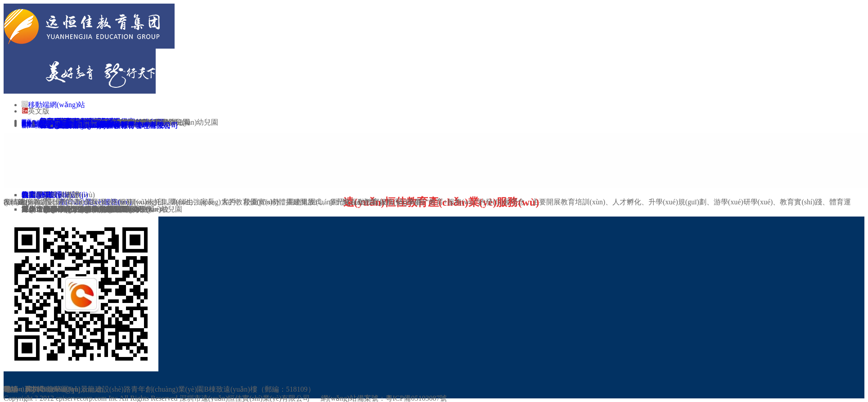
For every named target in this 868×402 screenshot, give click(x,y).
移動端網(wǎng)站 (56, 105)
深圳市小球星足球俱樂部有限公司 (76, 209)
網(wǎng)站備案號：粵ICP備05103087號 (384, 398)
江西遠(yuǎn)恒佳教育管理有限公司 (114, 125)
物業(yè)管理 (42, 195)
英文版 (39, 111)
